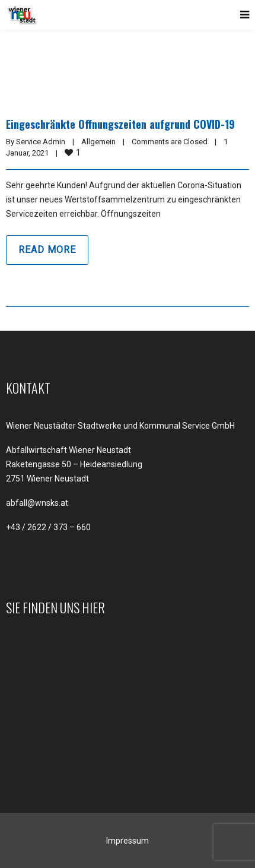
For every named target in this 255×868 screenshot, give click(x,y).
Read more (47, 250)
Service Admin (41, 142)
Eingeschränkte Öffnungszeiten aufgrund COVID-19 (120, 124)
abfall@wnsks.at (37, 503)
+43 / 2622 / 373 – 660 (48, 527)
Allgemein (98, 142)
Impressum (128, 841)
